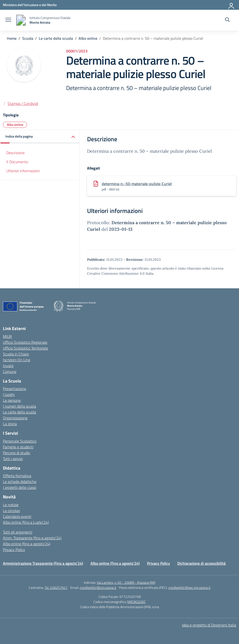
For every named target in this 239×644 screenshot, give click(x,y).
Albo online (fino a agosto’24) (27, 544)
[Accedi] (231, 5)
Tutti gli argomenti (18, 532)
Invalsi (8, 366)
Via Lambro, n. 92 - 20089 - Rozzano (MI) (126, 582)
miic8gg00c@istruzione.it (98, 588)
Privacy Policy (14, 550)
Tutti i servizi (13, 459)
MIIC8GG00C (137, 602)
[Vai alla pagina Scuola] (28, 38)
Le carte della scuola (20, 412)
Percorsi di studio (16, 453)
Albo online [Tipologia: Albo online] (15, 125)
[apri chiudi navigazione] (8, 20)
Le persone (12, 400)
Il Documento (17, 162)
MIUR (7, 336)
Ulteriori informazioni (23, 171)
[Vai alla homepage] (21, 20)
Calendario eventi (17, 516)
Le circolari (11, 511)
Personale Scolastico (20, 441)
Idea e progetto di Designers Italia (209, 625)
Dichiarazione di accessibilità (201, 563)
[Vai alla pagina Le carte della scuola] (56, 38)
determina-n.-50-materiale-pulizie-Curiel (137, 184)
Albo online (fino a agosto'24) (115, 563)
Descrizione (15, 153)
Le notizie (11, 505)
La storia (10, 424)
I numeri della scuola (20, 406)
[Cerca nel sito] (227, 20)
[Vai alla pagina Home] (12, 38)
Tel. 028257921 (56, 588)
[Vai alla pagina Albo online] (88, 38)
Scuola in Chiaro (16, 354)
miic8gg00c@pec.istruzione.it (189, 588)
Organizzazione (15, 418)
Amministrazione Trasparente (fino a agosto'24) (43, 563)
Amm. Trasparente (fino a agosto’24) (32, 538)
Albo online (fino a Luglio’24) (26, 522)
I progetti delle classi (20, 487)
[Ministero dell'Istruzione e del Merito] (30, 5)
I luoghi (9, 394)
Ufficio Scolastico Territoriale (25, 348)
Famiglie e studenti (18, 447)
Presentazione (15, 389)
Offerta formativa (17, 476)
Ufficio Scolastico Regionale (25, 342)
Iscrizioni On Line (17, 360)
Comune (10, 372)
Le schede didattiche (20, 482)
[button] (40, 137)
